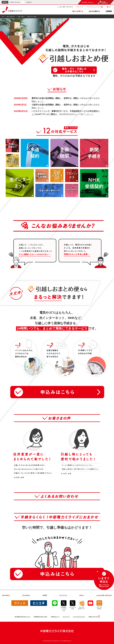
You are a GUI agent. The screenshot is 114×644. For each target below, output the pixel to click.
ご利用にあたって (55, 617)
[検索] (102, 7)
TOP (3, 17)
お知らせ (82, 595)
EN (109, 7)
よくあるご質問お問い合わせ (104, 595)
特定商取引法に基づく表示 (40, 617)
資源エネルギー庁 (94, 617)
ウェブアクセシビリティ (79, 617)
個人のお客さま (78, 11)
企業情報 (109, 11)
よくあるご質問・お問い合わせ (65, 7)
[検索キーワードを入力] (95, 7)
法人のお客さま (94, 11)
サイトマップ (80, 7)
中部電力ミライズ (12, 10)
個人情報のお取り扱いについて (23, 617)
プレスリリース (63, 595)
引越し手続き (21, 17)
